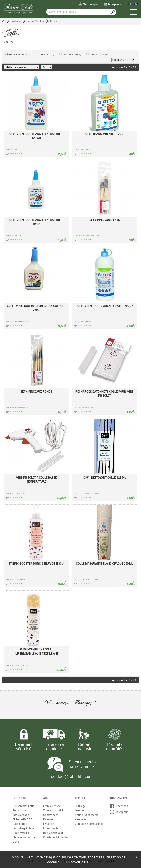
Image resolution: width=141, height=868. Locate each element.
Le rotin (79, 810)
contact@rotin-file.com (72, 776)
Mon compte (51, 828)
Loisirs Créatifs (35, 21)
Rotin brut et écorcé (87, 815)
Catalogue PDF (22, 824)
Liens (16, 842)
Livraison (49, 824)
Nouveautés (72, 54)
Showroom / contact (25, 837)
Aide (46, 798)
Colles (54, 21)
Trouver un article (54, 810)
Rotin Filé (20, 798)
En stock (47, 54)
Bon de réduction (53, 833)
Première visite (52, 806)
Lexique (80, 798)
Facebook (119, 806)
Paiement (49, 819)
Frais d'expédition (23, 828)
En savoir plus (77, 862)
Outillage (80, 806)
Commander (51, 815)
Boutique (16, 21)
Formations (20, 810)
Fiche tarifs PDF (22, 819)
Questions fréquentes (56, 837)
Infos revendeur (22, 815)
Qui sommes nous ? (24, 806)
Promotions (99, 54)
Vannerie (80, 819)
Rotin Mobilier (21, 833)
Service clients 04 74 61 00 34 (82, 764)
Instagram (119, 812)
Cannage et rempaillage (89, 824)
